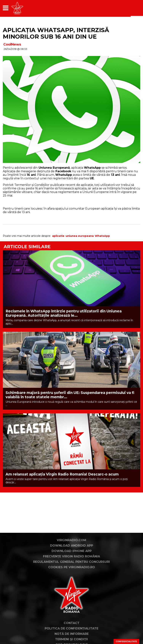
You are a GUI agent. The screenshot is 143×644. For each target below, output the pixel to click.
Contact (72, 623)
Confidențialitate (126, 641)
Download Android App (72, 546)
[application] (131, 8)
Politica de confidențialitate (71, 628)
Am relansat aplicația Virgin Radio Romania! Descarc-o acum (62, 474)
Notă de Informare (72, 634)
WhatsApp (102, 236)
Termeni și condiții (71, 639)
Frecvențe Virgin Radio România (71, 556)
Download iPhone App (72, 551)
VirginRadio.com (71, 540)
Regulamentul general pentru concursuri (71, 562)
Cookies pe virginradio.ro (72, 567)
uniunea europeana (80, 236)
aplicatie (58, 236)
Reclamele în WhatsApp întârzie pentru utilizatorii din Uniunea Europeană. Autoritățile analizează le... (64, 313)
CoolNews (12, 44)
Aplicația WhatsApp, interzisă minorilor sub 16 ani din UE (56, 33)
